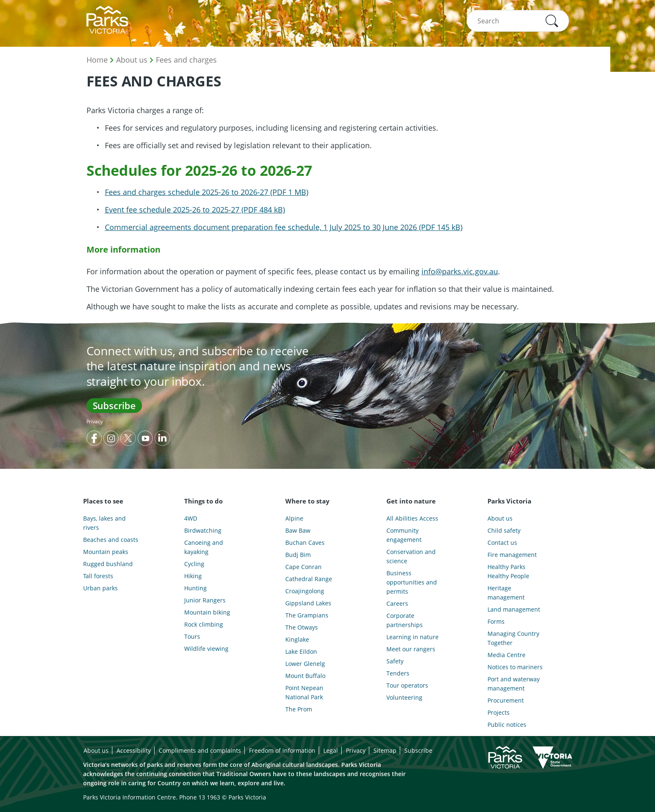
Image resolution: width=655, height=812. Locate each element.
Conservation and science (411, 556)
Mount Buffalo (305, 676)
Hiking (193, 576)
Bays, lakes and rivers (104, 523)
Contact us (502, 543)
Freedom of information (282, 750)
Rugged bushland (108, 564)
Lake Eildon (301, 651)
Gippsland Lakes (308, 603)
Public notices (507, 725)
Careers (397, 603)
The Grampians (307, 615)
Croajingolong (305, 591)
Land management (514, 609)
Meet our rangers (411, 649)
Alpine (294, 518)
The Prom (299, 709)
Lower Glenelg (305, 664)
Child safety (504, 530)
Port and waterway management (514, 684)
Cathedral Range (309, 579)
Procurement (506, 700)
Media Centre (506, 655)
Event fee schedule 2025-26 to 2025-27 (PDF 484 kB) (195, 210)
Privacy (95, 421)
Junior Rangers (205, 600)
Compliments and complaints (200, 750)
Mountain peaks (106, 552)
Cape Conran (303, 567)
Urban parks (100, 588)
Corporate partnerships (405, 620)
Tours (192, 636)
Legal (331, 750)
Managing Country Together (513, 638)
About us (132, 60)
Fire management (512, 555)
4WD (191, 518)
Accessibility (134, 750)
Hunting (195, 588)
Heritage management (506, 593)
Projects (499, 712)
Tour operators (407, 685)
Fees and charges (186, 60)
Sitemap (385, 750)
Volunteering (404, 697)
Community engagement (404, 535)
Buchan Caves (305, 543)
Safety (395, 661)
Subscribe (114, 405)
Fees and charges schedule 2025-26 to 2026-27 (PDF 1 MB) (207, 192)
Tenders (398, 673)
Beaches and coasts (111, 540)
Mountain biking (207, 612)
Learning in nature (413, 637)
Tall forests (98, 576)
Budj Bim (298, 555)
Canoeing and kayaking (204, 547)
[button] (552, 21)
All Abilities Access (412, 518)
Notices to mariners (515, 667)
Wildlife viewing (206, 649)
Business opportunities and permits (412, 582)
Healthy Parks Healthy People (508, 571)
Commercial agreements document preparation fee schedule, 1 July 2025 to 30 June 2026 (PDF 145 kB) (284, 227)
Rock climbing (204, 624)
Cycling (194, 564)
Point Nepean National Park (304, 692)
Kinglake (297, 639)
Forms (496, 621)
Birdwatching (203, 530)
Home (97, 60)
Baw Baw (298, 530)
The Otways (302, 627)
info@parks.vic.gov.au (460, 271)
